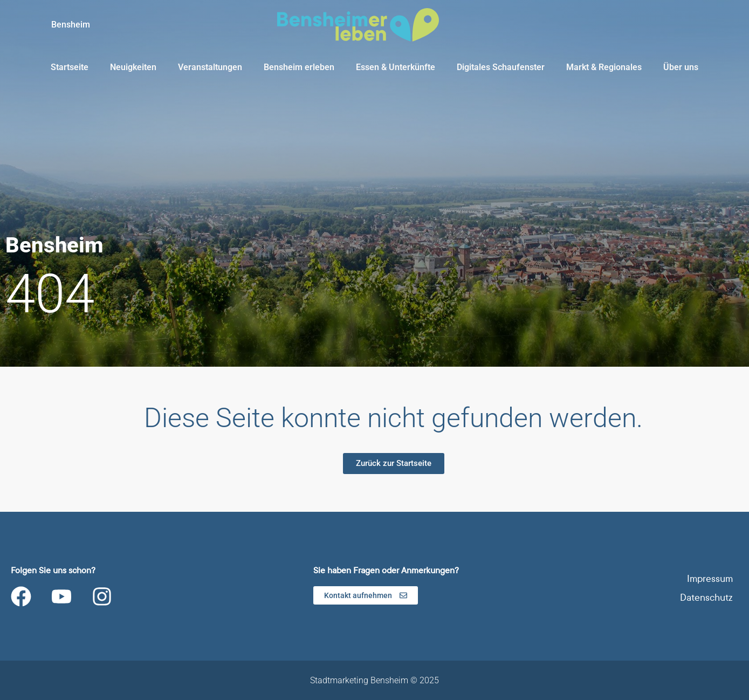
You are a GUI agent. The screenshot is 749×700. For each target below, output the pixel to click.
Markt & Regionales (604, 67)
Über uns (681, 67)
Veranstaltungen (210, 67)
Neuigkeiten (133, 67)
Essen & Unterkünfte (396, 67)
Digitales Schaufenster (501, 67)
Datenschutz (706, 598)
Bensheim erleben (299, 67)
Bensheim (71, 25)
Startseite (70, 67)
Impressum (710, 579)
